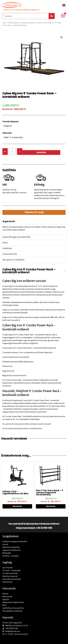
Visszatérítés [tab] (10, 254)
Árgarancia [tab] (9, 221)
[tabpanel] (34, 229)
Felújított (8, 126)
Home (5, 23)
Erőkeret (39, 23)
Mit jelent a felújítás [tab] (13, 260)
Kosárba (41, 152)
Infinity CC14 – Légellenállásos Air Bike (15, 492)
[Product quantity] (12, 151)
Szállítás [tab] (7, 248)
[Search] (52, 16)
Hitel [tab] (5, 243)
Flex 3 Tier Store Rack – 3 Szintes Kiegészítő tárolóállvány (50, 493)
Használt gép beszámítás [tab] (17, 237)
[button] (64, 5)
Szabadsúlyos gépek (27, 23)
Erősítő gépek (13, 23)
